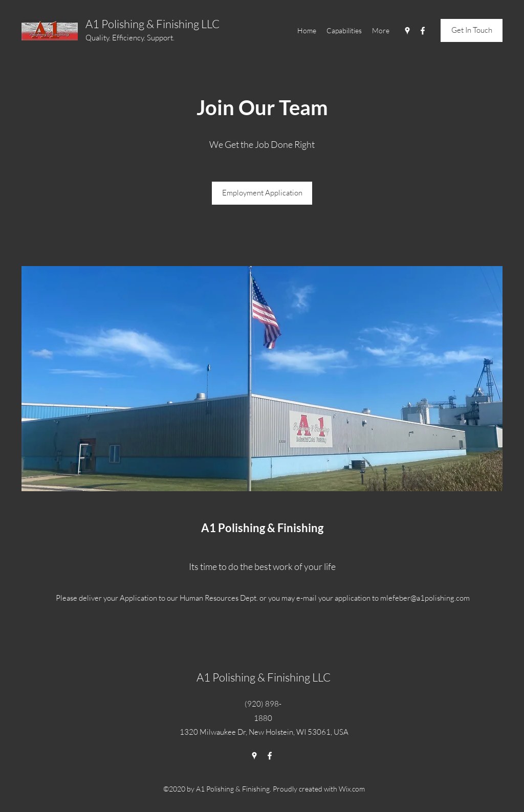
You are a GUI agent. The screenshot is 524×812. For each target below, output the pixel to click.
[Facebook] (423, 31)
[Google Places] (407, 31)
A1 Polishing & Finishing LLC (152, 24)
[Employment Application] (262, 193)
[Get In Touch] (472, 30)
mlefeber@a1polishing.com (425, 598)
